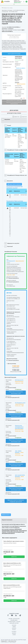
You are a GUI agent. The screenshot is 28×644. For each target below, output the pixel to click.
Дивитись (14, 557)
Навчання (14, 625)
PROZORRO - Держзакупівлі (14, 619)
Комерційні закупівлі (14, 623)
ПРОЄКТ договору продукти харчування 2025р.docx (10, 222)
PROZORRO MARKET (14, 620)
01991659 (17, 83)
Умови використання (12, 641)
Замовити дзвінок (17, 2)
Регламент (14, 632)
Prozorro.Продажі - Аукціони (14, 622)
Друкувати (6, 515)
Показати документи (13, 278)
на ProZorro (5, 28)
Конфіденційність (4, 641)
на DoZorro (11, 28)
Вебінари (14, 633)
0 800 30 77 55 (16, 1)
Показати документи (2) (13, 420)
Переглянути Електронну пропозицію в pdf (16, 393)
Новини (14, 627)
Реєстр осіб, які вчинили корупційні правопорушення (14, 103)
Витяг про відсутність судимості (14, 100)
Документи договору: (12, 359)
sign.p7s (10, 196)
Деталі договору (11, 364)
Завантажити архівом (14, 184)
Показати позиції (11, 388)
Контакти (14, 628)
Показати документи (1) (12, 397)
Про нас (14, 630)
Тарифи (14, 635)
